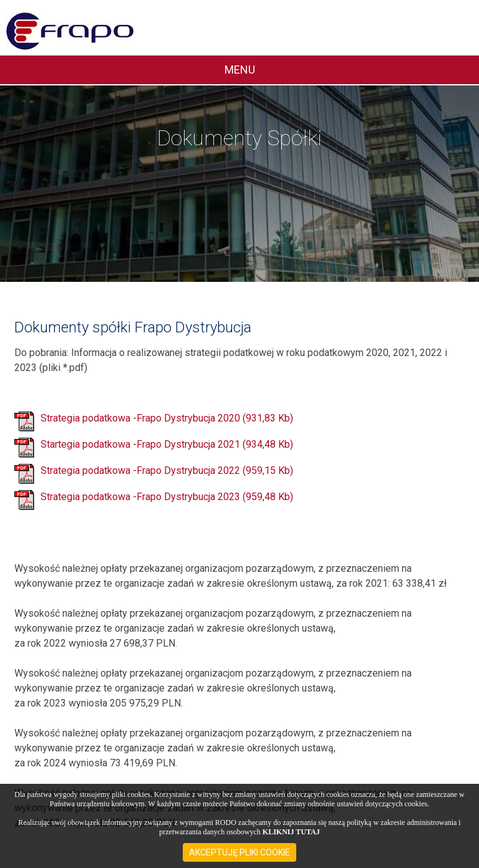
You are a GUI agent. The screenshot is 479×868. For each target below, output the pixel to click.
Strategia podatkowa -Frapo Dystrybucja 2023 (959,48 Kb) (167, 497)
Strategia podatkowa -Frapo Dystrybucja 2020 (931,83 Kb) (167, 419)
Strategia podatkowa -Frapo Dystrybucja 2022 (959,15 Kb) (167, 471)
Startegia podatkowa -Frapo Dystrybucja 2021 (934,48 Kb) (167, 445)
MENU (240, 70)
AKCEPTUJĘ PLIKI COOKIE (239, 852)
